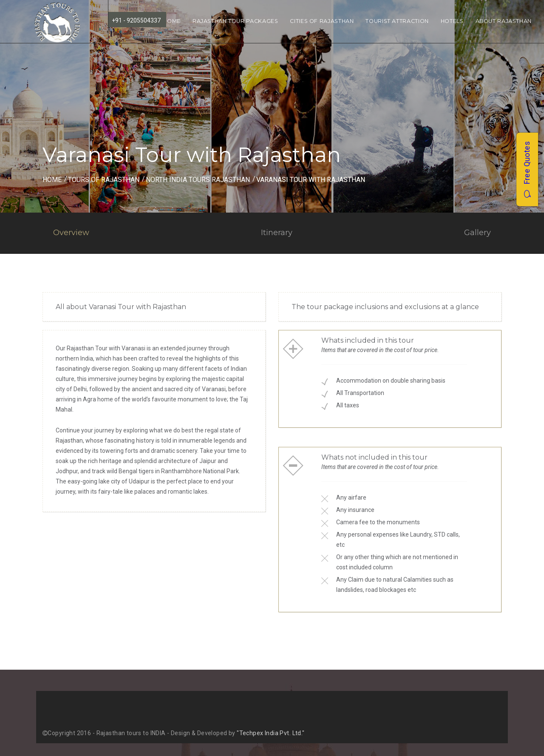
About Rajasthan (504, 21)
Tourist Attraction (397, 21)
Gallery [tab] (477, 233)
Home (172, 21)
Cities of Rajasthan (322, 21)
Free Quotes (527, 169)
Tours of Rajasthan (104, 180)
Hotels (452, 21)
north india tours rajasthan (198, 180)
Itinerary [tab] (277, 233)
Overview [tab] (71, 233)
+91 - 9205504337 (136, 20)
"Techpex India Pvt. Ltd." (271, 733)
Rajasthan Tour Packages (235, 21)
